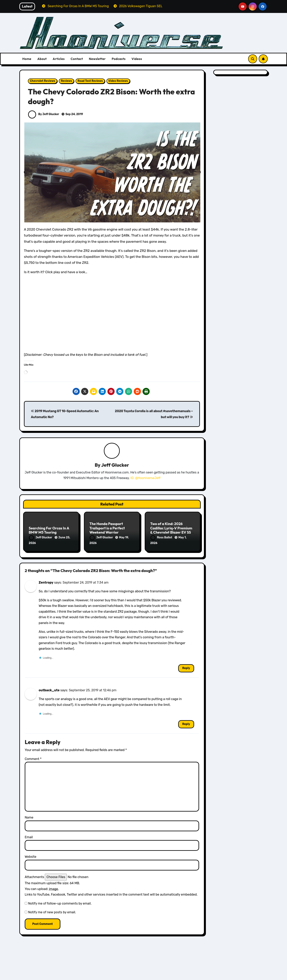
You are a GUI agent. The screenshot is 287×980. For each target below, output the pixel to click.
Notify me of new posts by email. (52, 911)
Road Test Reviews (90, 81)
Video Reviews (118, 81)
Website (30, 856)
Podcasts (118, 59)
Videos (137, 59)
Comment (33, 758)
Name (29, 817)
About (42, 59)
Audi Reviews (163, 977)
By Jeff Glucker (44, 114)
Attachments (34, 876)
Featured (62, 970)
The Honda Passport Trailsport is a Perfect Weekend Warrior (107, 528)
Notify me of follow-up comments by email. (60, 902)
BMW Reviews (41, 970)
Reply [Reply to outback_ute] (186, 723)
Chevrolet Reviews (43, 81)
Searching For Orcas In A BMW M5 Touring (49, 530)
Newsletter (97, 59)
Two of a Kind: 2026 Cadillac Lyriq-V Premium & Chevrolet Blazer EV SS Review (171, 530)
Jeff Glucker (115, 465)
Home (27, 59)
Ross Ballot (162, 538)
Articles (59, 59)
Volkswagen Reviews (107, 977)
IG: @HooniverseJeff (145, 478)
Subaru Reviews (225, 977)
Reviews (66, 81)
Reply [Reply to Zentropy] (186, 667)
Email (29, 836)
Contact (77, 59)
